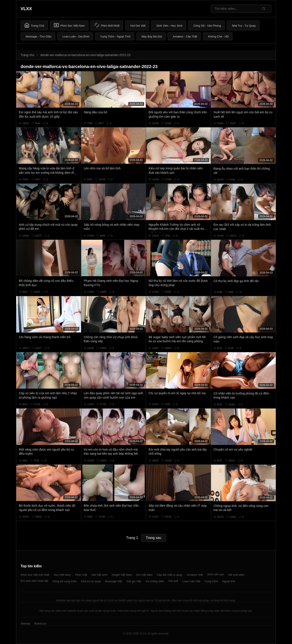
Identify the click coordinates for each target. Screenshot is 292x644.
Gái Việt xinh (99, 575)
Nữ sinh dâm (236, 575)
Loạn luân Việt (191, 581)
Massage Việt (114, 581)
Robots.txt (40, 624)
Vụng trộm (211, 581)
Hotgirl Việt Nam (122, 575)
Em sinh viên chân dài (34, 581)
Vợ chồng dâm (155, 581)
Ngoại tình (229, 581)
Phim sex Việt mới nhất (35, 575)
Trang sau (153, 538)
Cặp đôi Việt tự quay (170, 575)
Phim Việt (81, 575)
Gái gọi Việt (134, 581)
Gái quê (173, 581)
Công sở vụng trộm (65, 581)
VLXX (26, 9)
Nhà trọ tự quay (91, 581)
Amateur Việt (195, 575)
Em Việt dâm (144, 575)
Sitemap (25, 624)
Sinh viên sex (215, 574)
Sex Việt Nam (62, 575)
